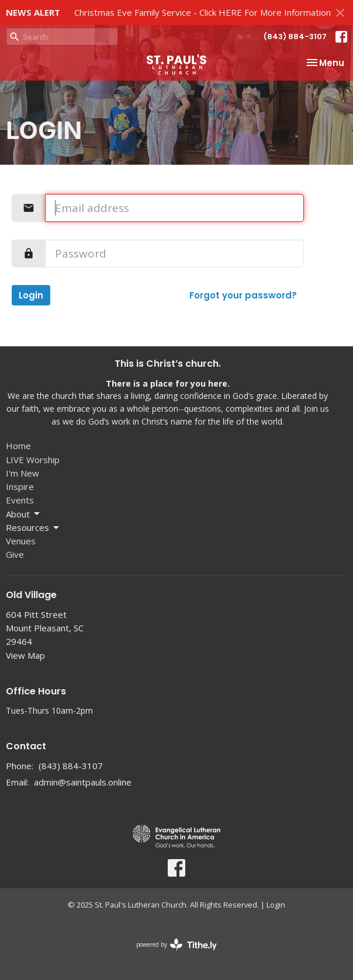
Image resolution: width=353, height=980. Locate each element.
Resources (33, 528)
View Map (25, 655)
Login (31, 295)
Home (18, 446)
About (24, 514)
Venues (21, 541)
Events (20, 500)
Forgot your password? (243, 295)
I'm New (23, 473)
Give (15, 554)
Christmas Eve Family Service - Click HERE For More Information (203, 12)
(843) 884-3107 (295, 37)
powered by (176, 945)
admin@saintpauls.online (83, 782)
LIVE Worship (33, 460)
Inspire (20, 486)
